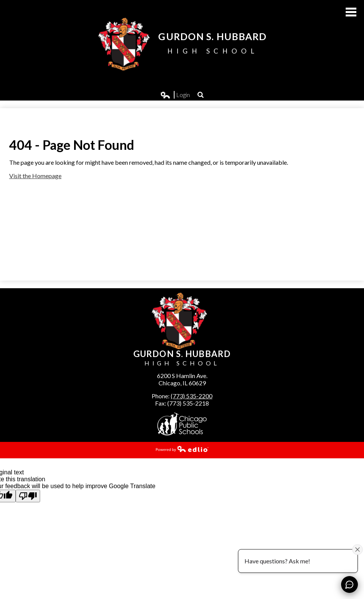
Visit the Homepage (35, 176)
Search (201, 95)
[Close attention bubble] (358, 549)
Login (175, 95)
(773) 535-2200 (192, 396)
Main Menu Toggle (351, 12)
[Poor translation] (28, 496)
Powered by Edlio (182, 449)
